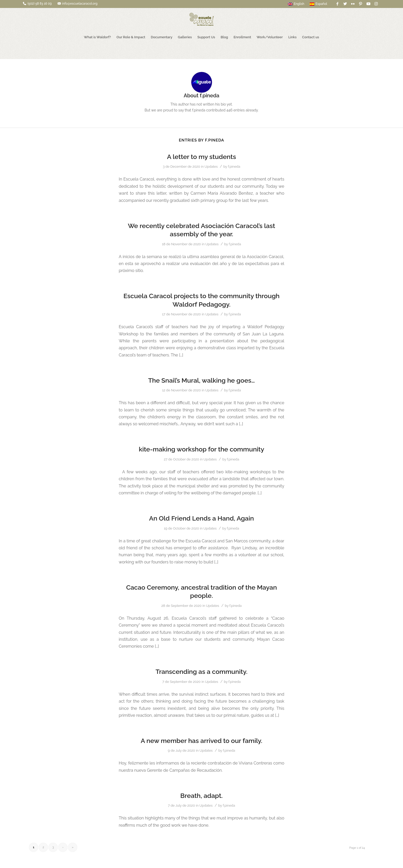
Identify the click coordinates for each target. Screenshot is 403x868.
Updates (211, 167)
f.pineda (234, 167)
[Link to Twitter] (345, 4)
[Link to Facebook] (338, 4)
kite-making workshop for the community (201, 449)
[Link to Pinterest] (361, 4)
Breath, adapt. (202, 796)
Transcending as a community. (201, 672)
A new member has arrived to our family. (201, 741)
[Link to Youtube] (368, 4)
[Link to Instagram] (376, 4)
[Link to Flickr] (353, 4)
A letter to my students (202, 157)
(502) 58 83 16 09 (40, 4)
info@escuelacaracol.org (80, 4)
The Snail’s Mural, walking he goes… (201, 380)
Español (318, 4)
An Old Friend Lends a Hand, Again (201, 518)
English (296, 4)
